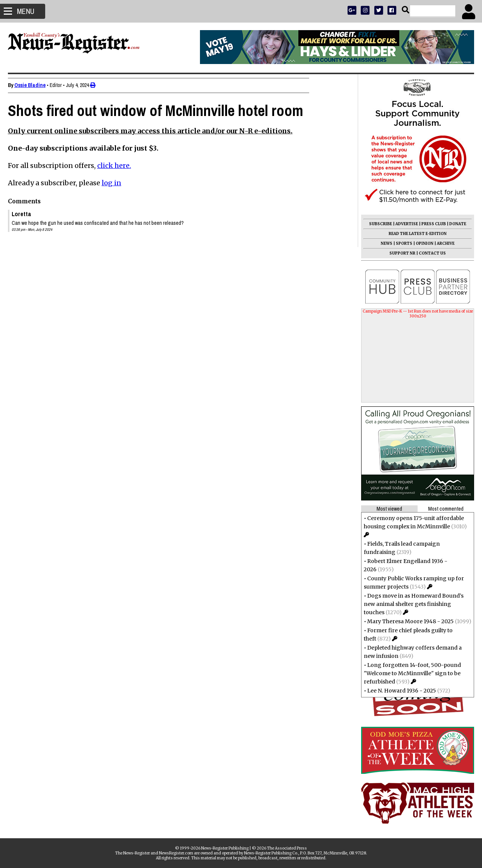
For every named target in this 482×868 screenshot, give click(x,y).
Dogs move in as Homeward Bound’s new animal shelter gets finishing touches (410, 604)
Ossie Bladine (33, 85)
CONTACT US (429, 253)
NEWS (383, 243)
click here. (117, 166)
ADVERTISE (403, 224)
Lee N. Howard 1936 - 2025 (398, 691)
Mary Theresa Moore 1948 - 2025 (407, 621)
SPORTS (401, 243)
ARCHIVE (442, 243)
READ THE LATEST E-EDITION (414, 234)
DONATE (454, 224)
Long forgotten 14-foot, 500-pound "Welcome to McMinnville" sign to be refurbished (409, 673)
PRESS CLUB (430, 224)
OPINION (421, 243)
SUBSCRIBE (377, 224)
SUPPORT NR (399, 253)
